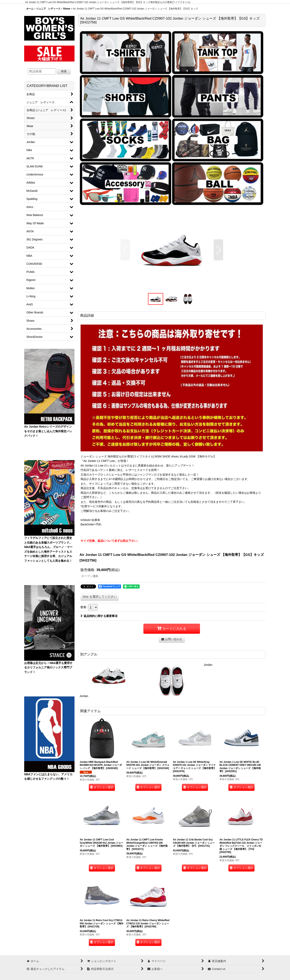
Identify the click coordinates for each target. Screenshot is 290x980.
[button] (125, 250)
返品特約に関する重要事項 (99, 616)
